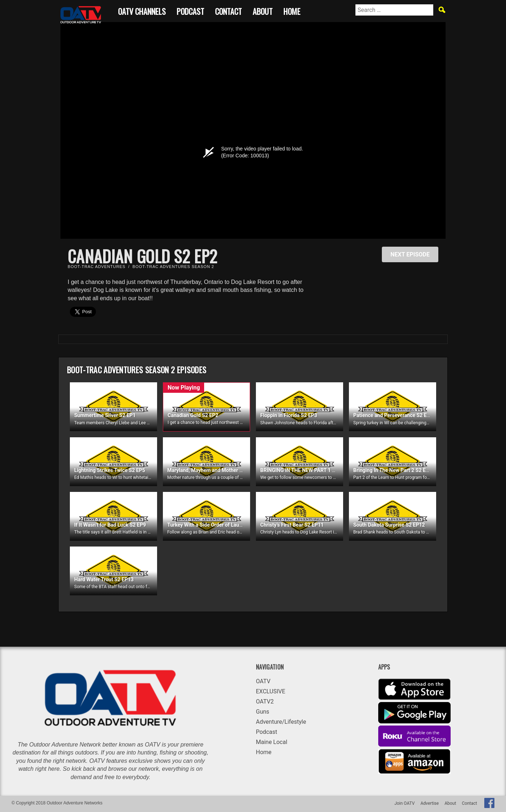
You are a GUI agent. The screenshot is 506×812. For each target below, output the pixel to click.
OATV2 (265, 702)
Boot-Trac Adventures (96, 267)
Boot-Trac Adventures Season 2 (173, 267)
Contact (228, 10)
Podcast (190, 10)
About (263, 10)
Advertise (430, 803)
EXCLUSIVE (271, 691)
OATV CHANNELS (142, 10)
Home (292, 10)
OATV (263, 681)
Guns (263, 712)
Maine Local (272, 742)
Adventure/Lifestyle (281, 722)
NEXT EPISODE (410, 254)
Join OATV (405, 803)
